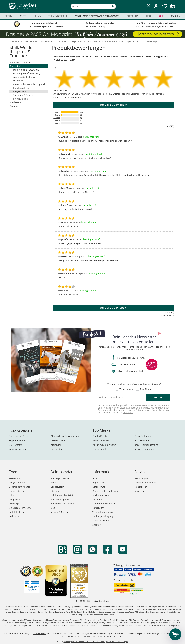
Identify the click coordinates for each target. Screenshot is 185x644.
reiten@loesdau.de (101, 601)
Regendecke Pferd (18, 440)
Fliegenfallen (20, 91)
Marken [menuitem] (176, 16)
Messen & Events (59, 512)
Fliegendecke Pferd (18, 436)
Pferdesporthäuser (60, 478)
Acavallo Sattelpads (144, 449)
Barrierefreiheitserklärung (106, 491)
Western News (127, 389)
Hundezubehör (16, 491)
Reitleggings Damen (19, 449)
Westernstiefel (58, 440)
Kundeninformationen (104, 504)
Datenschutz (99, 487)
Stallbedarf (15, 66)
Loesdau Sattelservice (145, 483)
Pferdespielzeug (21, 88)
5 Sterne (57, 112)
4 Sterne (57, 115)
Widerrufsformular (102, 520)
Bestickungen (141, 478)
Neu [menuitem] (149, 16)
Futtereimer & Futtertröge (26, 70)
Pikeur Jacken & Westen (104, 445)
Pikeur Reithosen (101, 440)
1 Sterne (57, 123)
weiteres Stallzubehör (24, 77)
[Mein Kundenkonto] (156, 8)
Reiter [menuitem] (23, 16)
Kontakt (54, 483)
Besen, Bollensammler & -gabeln (30, 84)
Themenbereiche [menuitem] (58, 16)
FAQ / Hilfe (98, 499)
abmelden (128, 413)
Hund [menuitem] (37, 16)
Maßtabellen (141, 487)
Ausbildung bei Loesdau (63, 504)
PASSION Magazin (60, 499)
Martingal (56, 445)
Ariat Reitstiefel (142, 440)
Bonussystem (57, 487)
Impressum (98, 483)
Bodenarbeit (15, 516)
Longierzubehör (17, 483)
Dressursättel (16, 445)
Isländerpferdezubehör (21, 508)
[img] (173, 8)
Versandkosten (40, 634)
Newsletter (140, 491)
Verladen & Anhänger (20, 62)
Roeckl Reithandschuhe (146, 445)
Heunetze (18, 81)
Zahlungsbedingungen (104, 516)
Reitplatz (14, 106)
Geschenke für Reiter (20, 487)
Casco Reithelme (143, 436)
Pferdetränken (20, 99)
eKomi (172, 315)
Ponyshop (14, 504)
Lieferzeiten (98, 508)
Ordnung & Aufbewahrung (27, 73)
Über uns (55, 491)
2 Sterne (57, 120)
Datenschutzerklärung (147, 410)
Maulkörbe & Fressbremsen (65, 436)
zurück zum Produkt (114, 105)
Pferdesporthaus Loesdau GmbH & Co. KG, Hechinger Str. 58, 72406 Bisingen (96, 642)
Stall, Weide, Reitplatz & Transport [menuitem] (97, 16)
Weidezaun (15, 102)
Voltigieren (14, 499)
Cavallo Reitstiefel (101, 436)
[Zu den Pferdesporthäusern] (149, 6)
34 (82, 112)
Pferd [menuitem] (8, 16)
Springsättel (57, 449)
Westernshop (16, 478)
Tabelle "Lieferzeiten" (115, 636)
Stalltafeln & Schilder (24, 95)
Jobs (53, 508)
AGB (95, 478)
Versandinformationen (104, 512)
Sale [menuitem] (161, 16)
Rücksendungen (101, 495)
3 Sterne (57, 118)
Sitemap (97, 525)
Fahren (12, 495)
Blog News (145, 389)
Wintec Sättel (99, 449)
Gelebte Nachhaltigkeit (62, 495)
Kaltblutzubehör (17, 512)
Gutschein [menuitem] (132, 16)
